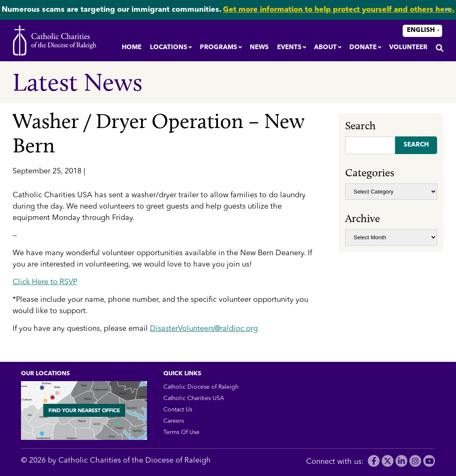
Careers (174, 421)
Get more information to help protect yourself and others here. (339, 10)
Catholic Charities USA (194, 398)
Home (132, 48)
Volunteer (408, 48)
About (325, 48)
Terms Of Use (181, 432)
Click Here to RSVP (45, 282)
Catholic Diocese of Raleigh (201, 387)
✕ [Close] (447, 10)
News (259, 48)
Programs (219, 48)
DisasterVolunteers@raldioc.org (204, 329)
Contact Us (178, 410)
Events (289, 48)
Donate (363, 48)
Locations (169, 48)
